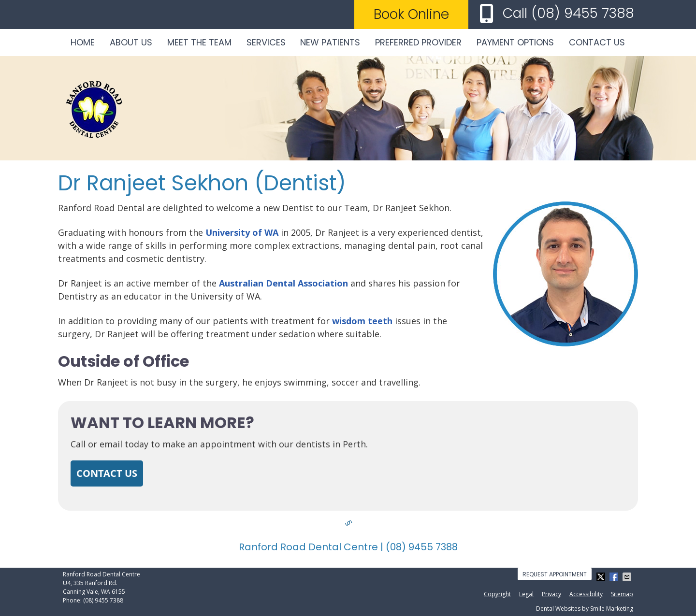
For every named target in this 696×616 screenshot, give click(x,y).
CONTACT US (107, 473)
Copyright (497, 594)
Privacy (551, 594)
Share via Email (628, 577)
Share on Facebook (615, 577)
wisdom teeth (362, 321)
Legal (526, 594)
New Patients (330, 42)
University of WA (242, 232)
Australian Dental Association (283, 283)
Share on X (602, 577)
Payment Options (515, 42)
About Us (131, 42)
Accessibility (586, 594)
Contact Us (597, 42)
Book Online (411, 14)
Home (83, 42)
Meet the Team (199, 42)
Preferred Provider (418, 42)
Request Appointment (555, 574)
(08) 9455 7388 (583, 13)
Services (266, 42)
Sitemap (622, 594)
